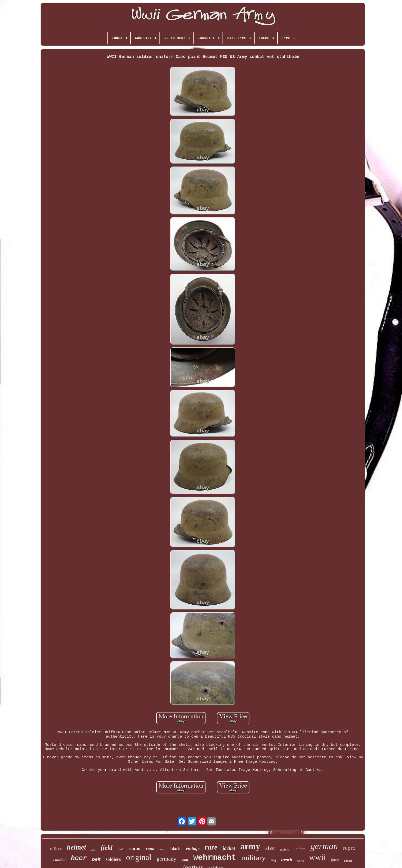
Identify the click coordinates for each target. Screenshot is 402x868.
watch (284, 849)
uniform (300, 849)
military (253, 858)
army (250, 846)
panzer (348, 861)
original (139, 857)
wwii (317, 857)
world (300, 861)
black (176, 849)
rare (211, 847)
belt (96, 859)
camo (135, 848)
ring (273, 860)
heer (79, 858)
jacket (229, 848)
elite (93, 850)
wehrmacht (215, 858)
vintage (193, 849)
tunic (121, 849)
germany (167, 859)
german (324, 846)
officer (56, 849)
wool (162, 849)
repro (349, 848)
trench (287, 860)
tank (150, 849)
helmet (76, 847)
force (335, 860)
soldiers (113, 859)
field (107, 848)
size (270, 848)
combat (59, 860)
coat (185, 860)
